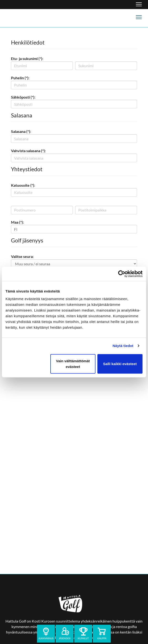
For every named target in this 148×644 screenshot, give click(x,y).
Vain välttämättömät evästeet (73, 364)
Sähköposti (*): (23, 97)
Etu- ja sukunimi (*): (27, 58)
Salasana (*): (21, 131)
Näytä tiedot (123, 346)
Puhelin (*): (20, 78)
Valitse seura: (22, 256)
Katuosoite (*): (23, 185)
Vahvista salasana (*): (28, 151)
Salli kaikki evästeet (120, 364)
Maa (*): (17, 222)
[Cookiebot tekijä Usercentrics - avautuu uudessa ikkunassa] (122, 274)
